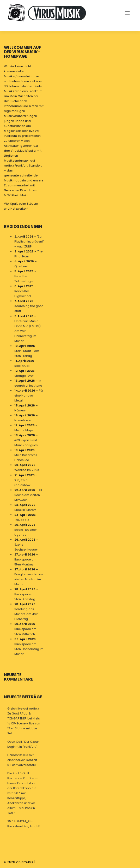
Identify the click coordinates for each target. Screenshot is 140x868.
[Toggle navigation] (127, 13)
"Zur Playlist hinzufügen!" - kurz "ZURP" (29, 241)
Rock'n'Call (22, 365)
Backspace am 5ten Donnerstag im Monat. (29, 649)
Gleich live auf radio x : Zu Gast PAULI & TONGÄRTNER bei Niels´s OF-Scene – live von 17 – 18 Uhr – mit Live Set (24, 721)
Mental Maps (24, 430)
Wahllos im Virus (27, 470)
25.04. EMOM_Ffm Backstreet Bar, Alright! (24, 824)
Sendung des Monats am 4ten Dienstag (26, 614)
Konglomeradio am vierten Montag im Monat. (29, 579)
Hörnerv (20, 410)
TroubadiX (22, 519)
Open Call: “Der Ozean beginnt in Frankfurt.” (23, 744)
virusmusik (25, 862)
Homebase (22, 420)
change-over (24, 375)
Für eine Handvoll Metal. (29, 395)
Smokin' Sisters (25, 510)
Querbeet (21, 266)
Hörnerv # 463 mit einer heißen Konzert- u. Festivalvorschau (23, 760)
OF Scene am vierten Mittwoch (29, 495)
